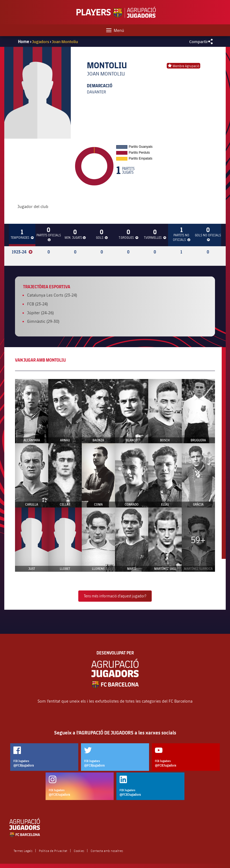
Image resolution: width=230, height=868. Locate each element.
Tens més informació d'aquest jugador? (115, 596)
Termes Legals (23, 851)
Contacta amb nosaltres (107, 851)
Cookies (79, 851)
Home (24, 41)
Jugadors (40, 41)
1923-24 (22, 252)
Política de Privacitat (53, 851)
